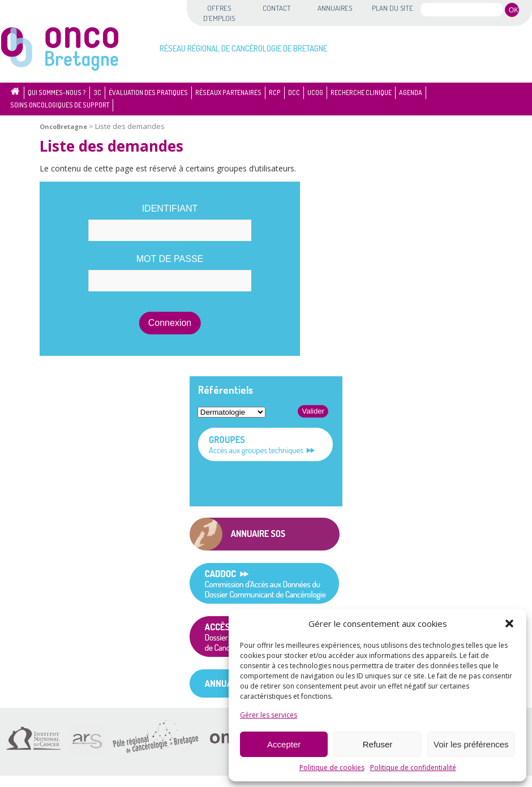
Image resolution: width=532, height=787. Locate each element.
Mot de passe (170, 259)
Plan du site (392, 8)
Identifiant (170, 208)
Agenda (411, 93)
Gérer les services (269, 715)
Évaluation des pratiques (148, 93)
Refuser (378, 744)
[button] (509, 623)
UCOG (315, 93)
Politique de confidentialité (413, 767)
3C (97, 93)
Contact (277, 8)
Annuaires (335, 8)
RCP (275, 93)
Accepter (284, 744)
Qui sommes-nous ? (57, 93)
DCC (294, 93)
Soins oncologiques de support (60, 105)
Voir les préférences (471, 744)
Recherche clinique (361, 93)
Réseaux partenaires (228, 93)
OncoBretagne (63, 126)
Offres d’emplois (219, 13)
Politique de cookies (332, 767)
